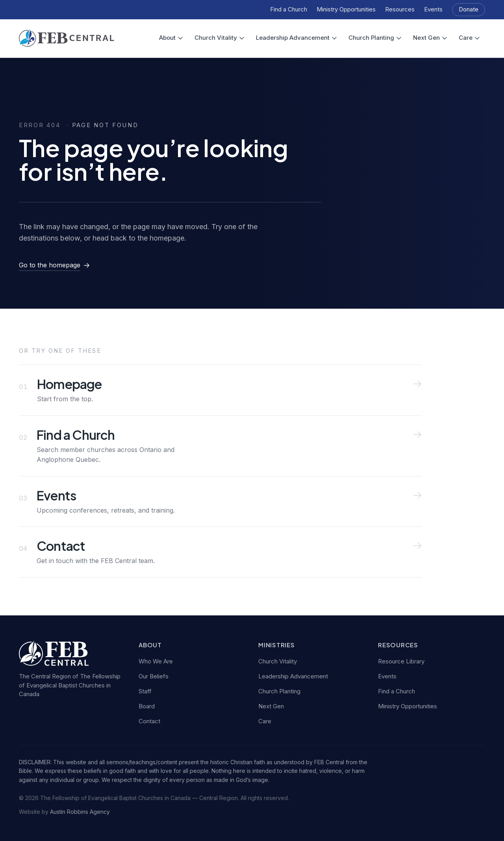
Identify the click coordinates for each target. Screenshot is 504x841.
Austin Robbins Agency (80, 812)
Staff (145, 691)
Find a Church (289, 9)
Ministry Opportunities (346, 9)
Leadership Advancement (297, 38)
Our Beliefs (154, 676)
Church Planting (375, 38)
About (171, 38)
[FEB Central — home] (67, 38)
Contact (149, 721)
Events (433, 9)
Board (147, 706)
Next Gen (430, 38)
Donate (469, 9)
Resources (400, 9)
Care (470, 38)
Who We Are (156, 661)
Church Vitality (220, 38)
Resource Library (401, 661)
